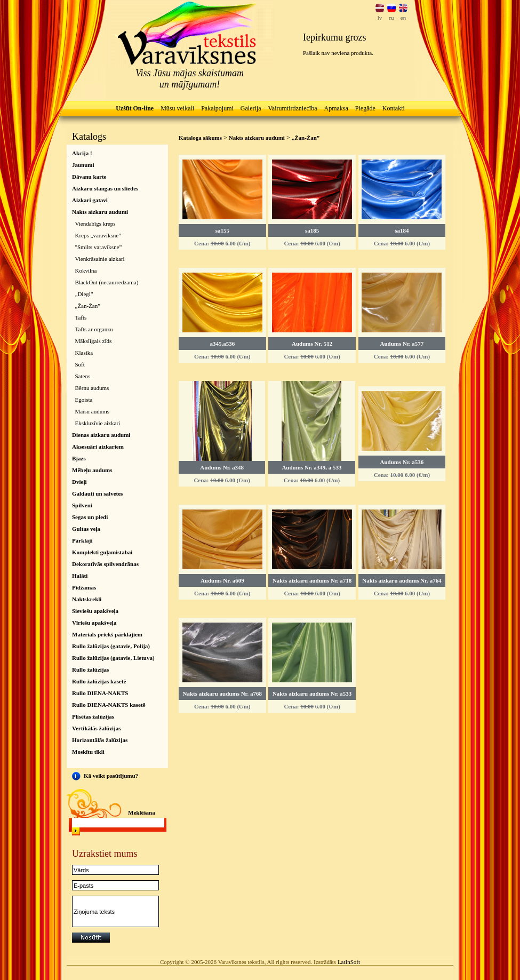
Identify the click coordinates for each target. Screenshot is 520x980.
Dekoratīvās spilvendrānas (105, 564)
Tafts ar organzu (94, 329)
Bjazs (79, 458)
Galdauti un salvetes (97, 493)
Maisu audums (92, 411)
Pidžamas (84, 587)
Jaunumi (83, 165)
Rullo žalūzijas (90, 670)
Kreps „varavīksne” (98, 235)
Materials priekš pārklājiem (107, 634)
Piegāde (365, 108)
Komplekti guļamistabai (102, 552)
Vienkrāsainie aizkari (100, 259)
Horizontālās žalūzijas (100, 740)
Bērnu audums (92, 388)
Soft (80, 364)
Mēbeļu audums (92, 470)
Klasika (84, 353)
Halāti (80, 576)
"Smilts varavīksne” (99, 247)
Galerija (251, 108)
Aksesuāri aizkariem (98, 447)
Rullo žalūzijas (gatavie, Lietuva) (113, 658)
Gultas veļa (86, 529)
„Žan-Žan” (88, 306)
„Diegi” (84, 294)
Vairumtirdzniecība (293, 108)
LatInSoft (349, 962)
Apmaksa (336, 108)
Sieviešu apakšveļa (95, 611)
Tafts (81, 317)
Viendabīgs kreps (95, 224)
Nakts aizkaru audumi (100, 212)
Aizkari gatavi (90, 200)
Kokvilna (86, 270)
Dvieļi (79, 482)
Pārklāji (82, 540)
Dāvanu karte (89, 177)
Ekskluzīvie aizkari (98, 423)
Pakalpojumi (217, 108)
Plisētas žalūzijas (93, 716)
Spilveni (82, 505)
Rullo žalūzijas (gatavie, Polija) (111, 646)
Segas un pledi (90, 517)
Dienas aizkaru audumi (101, 435)
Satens (83, 376)
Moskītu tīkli (88, 752)
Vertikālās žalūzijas (97, 728)
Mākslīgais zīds (94, 341)
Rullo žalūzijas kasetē (99, 681)
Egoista (84, 400)
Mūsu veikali (177, 108)
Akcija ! (82, 153)
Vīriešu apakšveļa (94, 623)
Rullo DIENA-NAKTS (100, 693)
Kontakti (394, 108)
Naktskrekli (87, 599)
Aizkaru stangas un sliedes (105, 188)
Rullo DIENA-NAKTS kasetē (109, 705)
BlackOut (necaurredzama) (107, 282)
